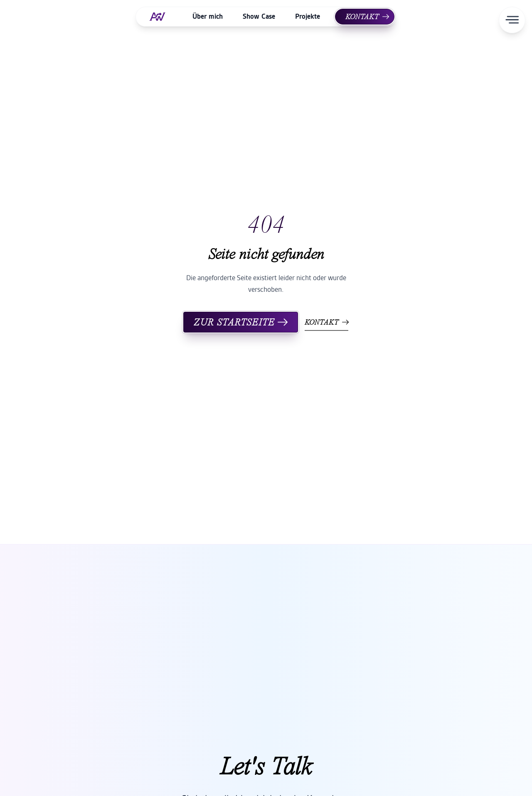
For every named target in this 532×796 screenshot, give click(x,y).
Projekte (308, 16)
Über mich (208, 16)
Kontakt (367, 17)
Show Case (259, 16)
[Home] (161, 17)
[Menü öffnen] (512, 20)
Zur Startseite (241, 322)
